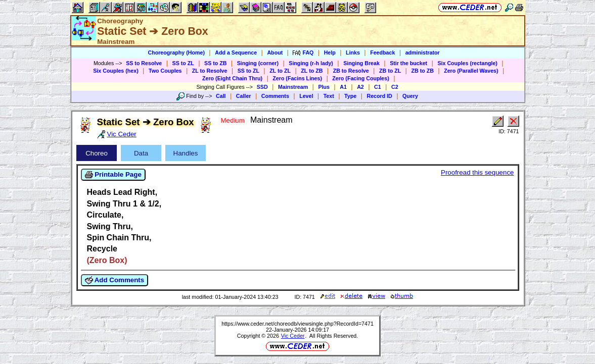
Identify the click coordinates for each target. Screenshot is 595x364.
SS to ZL (183, 63)
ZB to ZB (422, 71)
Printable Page (113, 175)
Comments (275, 96)
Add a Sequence (236, 53)
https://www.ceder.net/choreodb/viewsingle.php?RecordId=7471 (297, 324)
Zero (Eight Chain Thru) (232, 78)
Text (329, 96)
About (275, 53)
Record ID (379, 96)
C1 (378, 87)
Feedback (382, 53)
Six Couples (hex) (116, 71)
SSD (262, 87)
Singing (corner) (258, 63)
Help (330, 53)
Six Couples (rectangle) (467, 63)
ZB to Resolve (351, 71)
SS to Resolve (144, 63)
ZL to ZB (312, 71)
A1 (343, 87)
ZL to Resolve (210, 71)
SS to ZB (215, 63)
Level (306, 96)
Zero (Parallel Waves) (471, 71)
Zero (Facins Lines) (297, 78)
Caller (244, 96)
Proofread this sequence (477, 172)
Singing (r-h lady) (311, 63)
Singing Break (361, 63)
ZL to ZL (280, 71)
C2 (395, 87)
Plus (324, 87)
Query (410, 96)
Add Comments (115, 280)
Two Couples (165, 71)
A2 (360, 87)
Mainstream (293, 87)
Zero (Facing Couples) (361, 78)
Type (350, 96)
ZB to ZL (390, 71)
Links (353, 53)
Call (221, 96)
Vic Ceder (293, 336)
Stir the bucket (408, 63)
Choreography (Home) (176, 53)
